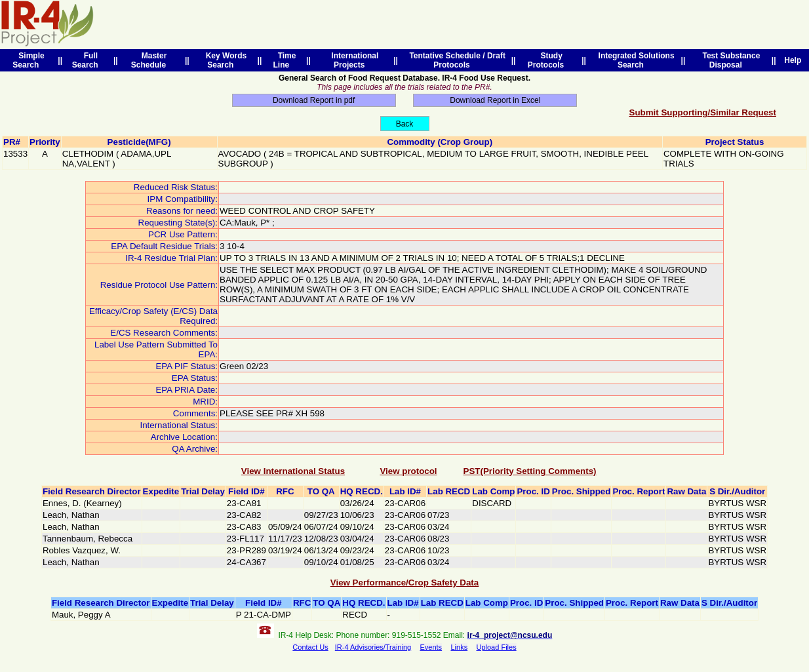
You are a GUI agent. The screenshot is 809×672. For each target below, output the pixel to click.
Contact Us (310, 647)
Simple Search (28, 60)
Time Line (285, 60)
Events (431, 647)
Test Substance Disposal (729, 60)
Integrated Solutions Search (634, 60)
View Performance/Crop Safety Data (404, 583)
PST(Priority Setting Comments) (530, 471)
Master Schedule (151, 60)
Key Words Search (224, 60)
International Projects (353, 60)
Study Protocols (548, 60)
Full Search (88, 60)
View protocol (408, 471)
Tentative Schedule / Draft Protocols (455, 60)
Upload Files (497, 647)
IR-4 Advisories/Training (373, 647)
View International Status (293, 471)
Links (459, 647)
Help (793, 60)
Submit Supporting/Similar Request (703, 112)
